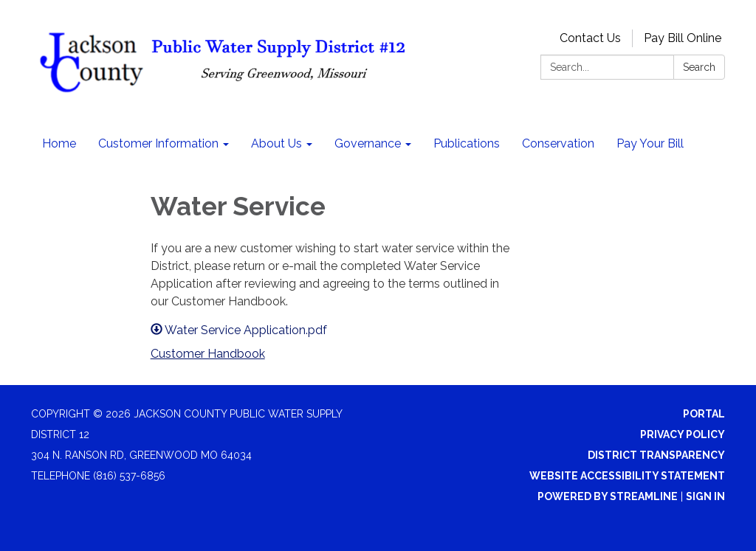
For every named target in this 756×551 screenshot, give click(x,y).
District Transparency (656, 455)
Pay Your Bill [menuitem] (650, 143)
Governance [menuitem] (368, 143)
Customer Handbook (208, 354)
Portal (704, 414)
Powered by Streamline (608, 496)
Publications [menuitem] (467, 143)
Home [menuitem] (59, 143)
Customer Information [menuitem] (158, 143)
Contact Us (590, 38)
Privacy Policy (683, 434)
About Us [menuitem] (276, 143)
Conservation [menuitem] (558, 143)
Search (699, 67)
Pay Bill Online (683, 38)
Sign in (705, 496)
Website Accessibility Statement (627, 476)
